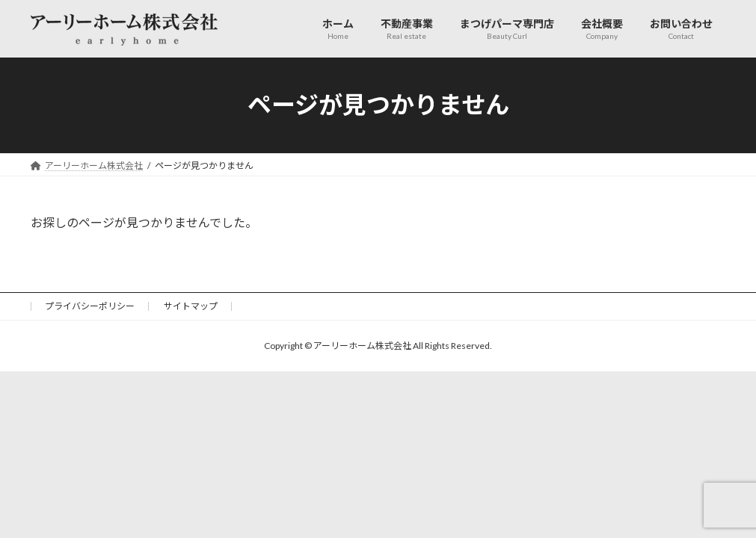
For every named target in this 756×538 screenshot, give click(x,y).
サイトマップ (191, 306)
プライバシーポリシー (90, 306)
